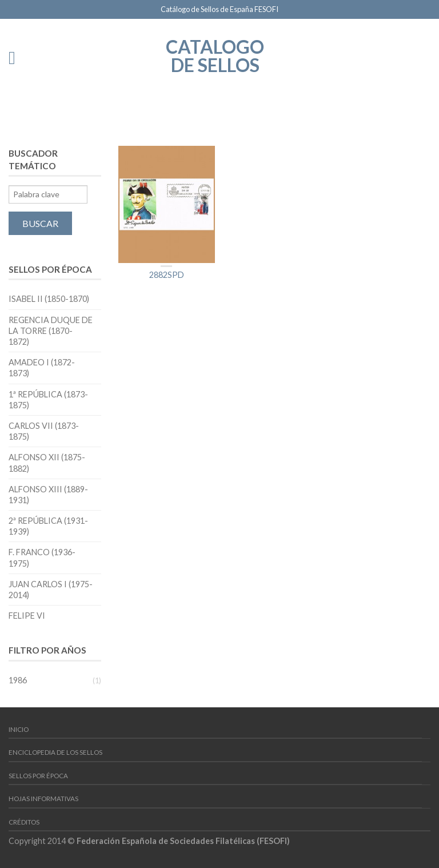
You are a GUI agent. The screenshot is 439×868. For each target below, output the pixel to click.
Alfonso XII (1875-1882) (47, 463)
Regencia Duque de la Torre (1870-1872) (51, 331)
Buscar (40, 223)
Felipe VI (27, 616)
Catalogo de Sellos (215, 55)
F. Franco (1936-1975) (42, 558)
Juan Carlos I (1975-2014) (51, 590)
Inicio (19, 729)
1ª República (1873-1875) (48, 400)
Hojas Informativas (43, 799)
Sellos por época (38, 776)
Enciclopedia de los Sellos (55, 752)
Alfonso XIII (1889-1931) (48, 495)
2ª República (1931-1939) (48, 526)
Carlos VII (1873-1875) (44, 431)
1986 (18, 680)
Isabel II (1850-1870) (49, 299)
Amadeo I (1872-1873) (42, 368)
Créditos (24, 822)
